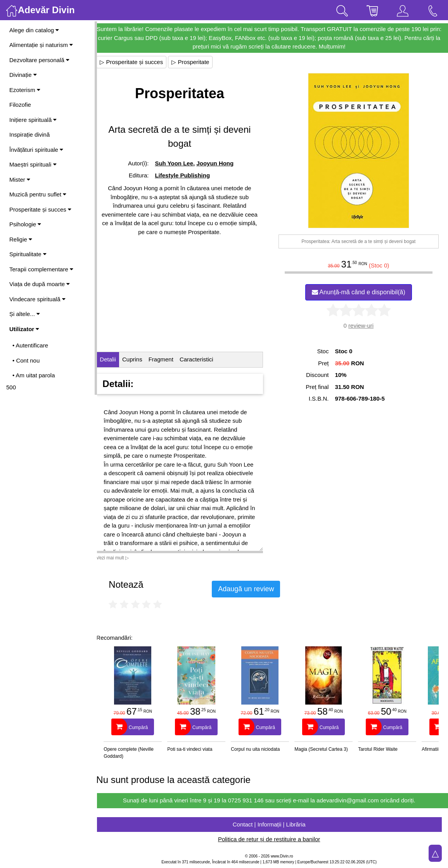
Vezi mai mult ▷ (119, 558)
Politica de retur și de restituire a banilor (272, 839)
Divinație (23, 75)
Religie (21, 239)
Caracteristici (203, 359)
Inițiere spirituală (33, 120)
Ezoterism (25, 90)
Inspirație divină (29, 135)
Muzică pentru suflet (38, 194)
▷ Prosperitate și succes (138, 62)
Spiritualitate (28, 254)
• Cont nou (26, 360)
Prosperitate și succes (40, 209)
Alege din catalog (34, 30)
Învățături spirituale (36, 150)
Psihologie (25, 224)
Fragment (168, 359)
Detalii (115, 359)
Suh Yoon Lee (180, 163)
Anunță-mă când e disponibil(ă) (360, 292)
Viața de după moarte (40, 284)
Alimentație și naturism (41, 45)
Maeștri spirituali (33, 164)
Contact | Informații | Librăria (273, 824)
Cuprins (139, 359)
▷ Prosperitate (197, 62)
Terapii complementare (41, 269)
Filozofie (20, 105)
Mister (20, 180)
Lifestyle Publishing (188, 175)
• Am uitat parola (34, 375)
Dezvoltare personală (39, 60)
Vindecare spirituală (37, 299)
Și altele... (25, 314)
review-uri (362, 325)
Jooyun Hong (221, 163)
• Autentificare (30, 345)
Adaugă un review (253, 589)
